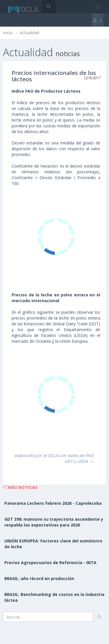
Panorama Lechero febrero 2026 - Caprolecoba (53, 503)
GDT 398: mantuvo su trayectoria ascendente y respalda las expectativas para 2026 (54, 522)
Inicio (8, 33)
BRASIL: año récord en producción (39, 578)
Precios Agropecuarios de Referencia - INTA (50, 563)
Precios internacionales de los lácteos (54, 76)
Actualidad (30, 33)
